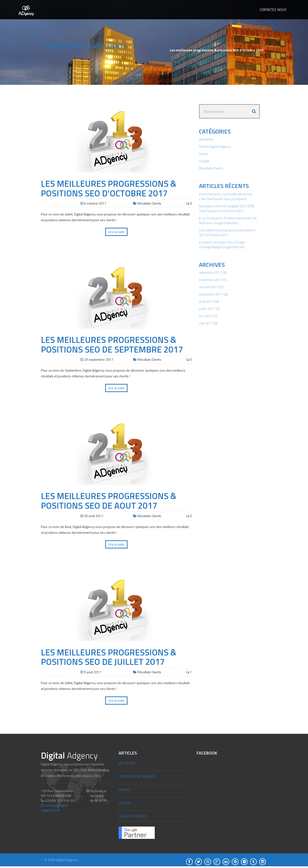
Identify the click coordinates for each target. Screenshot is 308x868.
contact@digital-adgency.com (55, 808)
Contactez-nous (273, 10)
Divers (203, 154)
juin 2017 (206, 316)
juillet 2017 (207, 309)
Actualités (206, 139)
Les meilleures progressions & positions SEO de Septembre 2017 (112, 344)
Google (204, 161)
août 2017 (207, 301)
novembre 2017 (211, 280)
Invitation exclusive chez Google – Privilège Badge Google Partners (223, 244)
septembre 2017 (211, 294)
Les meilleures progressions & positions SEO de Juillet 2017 (109, 657)
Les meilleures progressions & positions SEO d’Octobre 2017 (109, 188)
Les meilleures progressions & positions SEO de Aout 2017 (109, 501)
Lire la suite (116, 232)
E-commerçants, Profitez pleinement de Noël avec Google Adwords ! (228, 220)
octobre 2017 (209, 287)
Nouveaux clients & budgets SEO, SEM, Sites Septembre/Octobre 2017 (227, 208)
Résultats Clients (149, 203)
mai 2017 (206, 323)
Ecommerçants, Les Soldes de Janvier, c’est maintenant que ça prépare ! (226, 196)
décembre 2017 (210, 272)
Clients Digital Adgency (215, 146)
